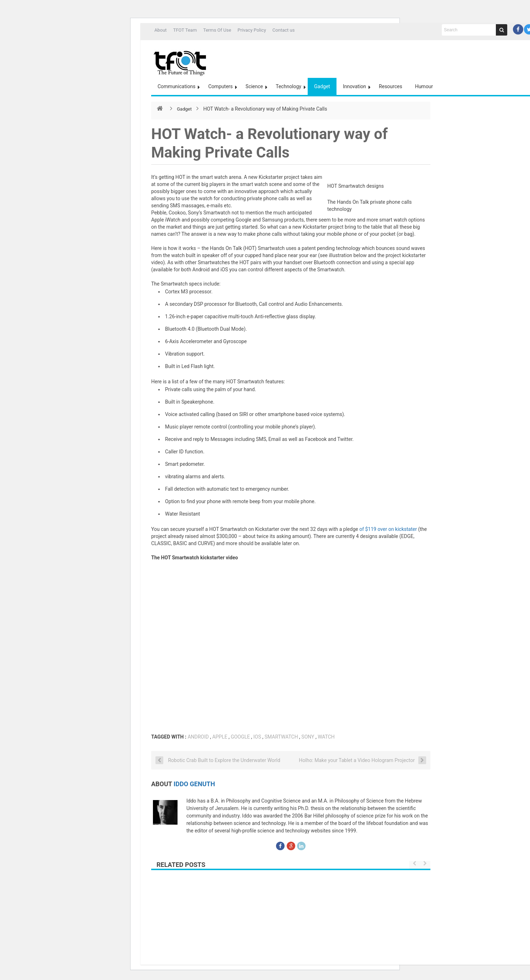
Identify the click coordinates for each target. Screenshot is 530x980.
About (161, 30)
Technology (288, 86)
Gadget (322, 86)
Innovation (354, 86)
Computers (220, 86)
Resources (391, 86)
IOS (257, 737)
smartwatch (281, 737)
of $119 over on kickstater (389, 529)
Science (254, 86)
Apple (220, 737)
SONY (308, 737)
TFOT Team (185, 30)
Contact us (284, 30)
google (240, 737)
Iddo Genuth (194, 784)
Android (198, 737)
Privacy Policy (252, 30)
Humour (424, 86)
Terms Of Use (217, 30)
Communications (176, 86)
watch (326, 737)
